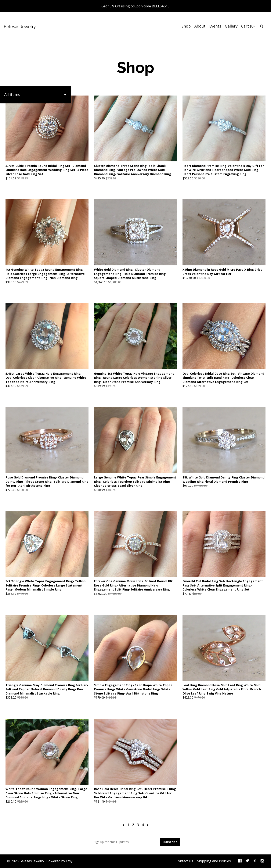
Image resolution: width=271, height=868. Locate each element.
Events (215, 26)
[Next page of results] (148, 825)
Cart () (248, 26)
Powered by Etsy (59, 861)
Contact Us (184, 861)
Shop (186, 26)
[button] (35, 95)
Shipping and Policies (214, 861)
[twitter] (247, 861)
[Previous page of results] (124, 825)
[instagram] (262, 861)
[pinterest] (255, 861)
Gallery (231, 26)
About (200, 26)
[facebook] (240, 861)
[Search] (262, 27)
